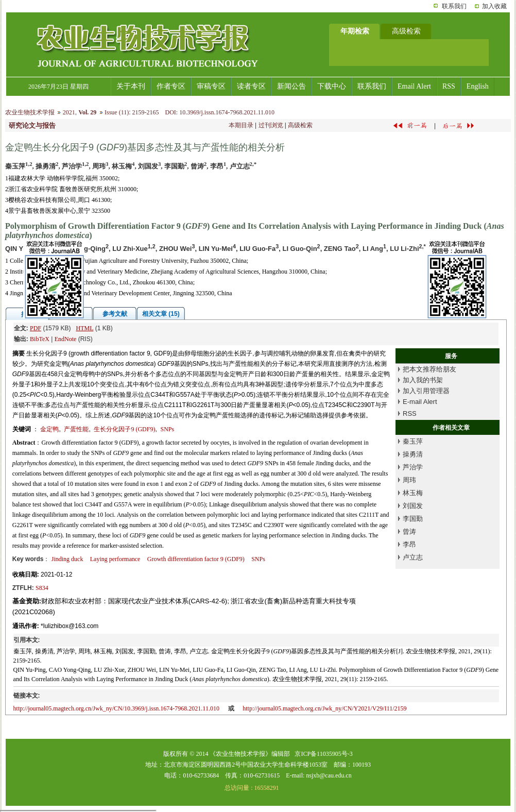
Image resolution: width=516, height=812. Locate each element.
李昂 (409, 544)
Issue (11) (117, 112)
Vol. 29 (87, 112)
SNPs (167, 429)
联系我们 (454, 6)
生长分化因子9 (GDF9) (124, 429)
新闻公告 (291, 86)
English (478, 86)
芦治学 (413, 467)
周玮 (409, 480)
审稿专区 (211, 86)
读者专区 (251, 86)
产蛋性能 (76, 429)
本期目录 (241, 125)
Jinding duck (67, 559)
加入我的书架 (423, 380)
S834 (42, 588)
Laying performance (115, 559)
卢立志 (413, 557)
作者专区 (171, 86)
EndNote (66, 339)
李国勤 (413, 519)
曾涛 (409, 531)
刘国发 (413, 506)
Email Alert (414, 86)
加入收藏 (494, 6)
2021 (69, 112)
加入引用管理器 (426, 391)
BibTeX (40, 339)
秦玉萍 (413, 441)
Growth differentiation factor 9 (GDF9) (196, 559)
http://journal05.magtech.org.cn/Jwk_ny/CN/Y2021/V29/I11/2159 (324, 708)
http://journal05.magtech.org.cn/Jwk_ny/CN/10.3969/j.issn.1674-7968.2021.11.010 (116, 708)
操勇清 (413, 454)
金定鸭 (49, 429)
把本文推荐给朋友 (429, 369)
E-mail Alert (420, 402)
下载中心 (332, 86)
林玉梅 (413, 493)
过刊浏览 (271, 125)
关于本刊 (131, 86)
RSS (449, 86)
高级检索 (300, 125)
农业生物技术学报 (30, 112)
